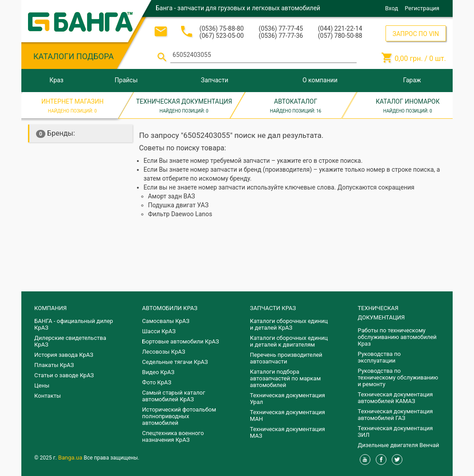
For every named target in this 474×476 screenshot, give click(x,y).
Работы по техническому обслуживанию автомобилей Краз (397, 337)
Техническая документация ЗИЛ (396, 432)
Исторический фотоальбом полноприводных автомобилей (179, 416)
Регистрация (422, 8)
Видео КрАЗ (159, 372)
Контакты (48, 396)
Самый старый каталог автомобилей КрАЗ (174, 396)
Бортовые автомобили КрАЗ (181, 341)
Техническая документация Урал (287, 399)
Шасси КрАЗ (159, 331)
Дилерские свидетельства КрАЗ (70, 341)
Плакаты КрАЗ (54, 365)
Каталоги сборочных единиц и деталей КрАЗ (289, 324)
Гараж (412, 80)
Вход (392, 8)
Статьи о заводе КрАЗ (64, 375)
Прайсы (126, 80)
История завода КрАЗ (64, 355)
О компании (320, 80)
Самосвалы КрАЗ (166, 321)
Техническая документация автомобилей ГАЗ (396, 415)
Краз (56, 80)
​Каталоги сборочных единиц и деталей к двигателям (289, 341)
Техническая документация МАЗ (287, 432)
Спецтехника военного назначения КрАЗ (173, 436)
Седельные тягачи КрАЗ (175, 362)
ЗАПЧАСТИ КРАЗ (273, 308)
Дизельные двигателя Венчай (399, 445)
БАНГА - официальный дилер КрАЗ (74, 324)
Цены (42, 385)
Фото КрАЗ (157, 382)
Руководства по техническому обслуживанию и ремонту (398, 377)
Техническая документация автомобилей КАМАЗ (396, 398)
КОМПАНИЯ (50, 308)
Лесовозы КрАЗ (164, 352)
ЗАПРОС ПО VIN (416, 34)
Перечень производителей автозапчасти (286, 358)
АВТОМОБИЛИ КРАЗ (170, 308)
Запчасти (215, 80)
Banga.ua (71, 458)
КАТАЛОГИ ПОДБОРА (74, 56)
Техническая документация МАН (287, 415)
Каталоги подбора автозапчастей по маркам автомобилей (285, 378)
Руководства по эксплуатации (380, 357)
